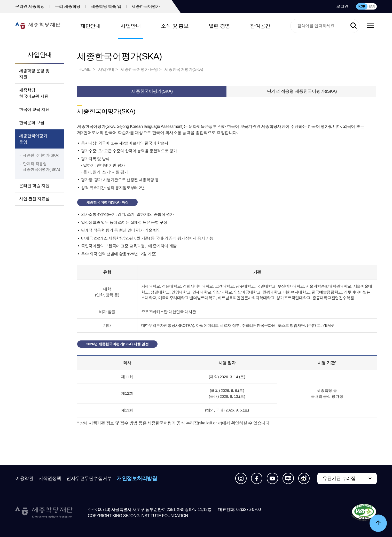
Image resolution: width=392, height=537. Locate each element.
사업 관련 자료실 (34, 199)
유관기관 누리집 (339, 478)
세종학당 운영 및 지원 (34, 74)
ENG (372, 6)
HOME (85, 69)
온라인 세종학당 (30, 6)
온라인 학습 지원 (34, 186)
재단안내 (90, 26)
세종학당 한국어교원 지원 (34, 93)
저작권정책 (50, 478)
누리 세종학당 (68, 6)
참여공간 (260, 26)
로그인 (342, 6)
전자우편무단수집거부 (89, 478)
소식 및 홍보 (175, 26)
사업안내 (131, 26)
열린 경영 (219, 26)
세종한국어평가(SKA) (41, 155)
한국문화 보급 (32, 123)
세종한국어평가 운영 (33, 139)
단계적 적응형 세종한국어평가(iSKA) (302, 91)
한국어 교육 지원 (34, 109)
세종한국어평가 (146, 6)
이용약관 (24, 478)
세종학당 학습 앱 (106, 6)
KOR (362, 6)
